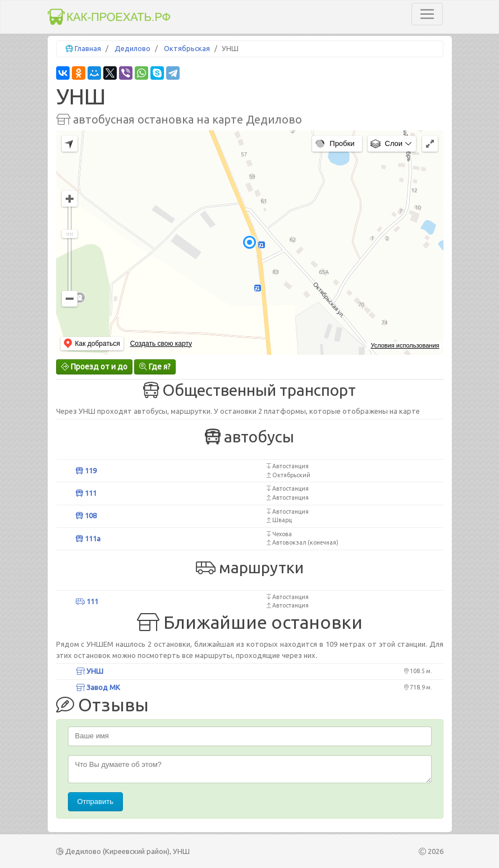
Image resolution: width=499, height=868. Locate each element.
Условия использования (405, 345)
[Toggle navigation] (427, 14)
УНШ (90, 671)
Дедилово (132, 48)
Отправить (95, 801)
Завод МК (98, 687)
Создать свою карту (161, 344)
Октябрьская (187, 48)
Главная (88, 48)
